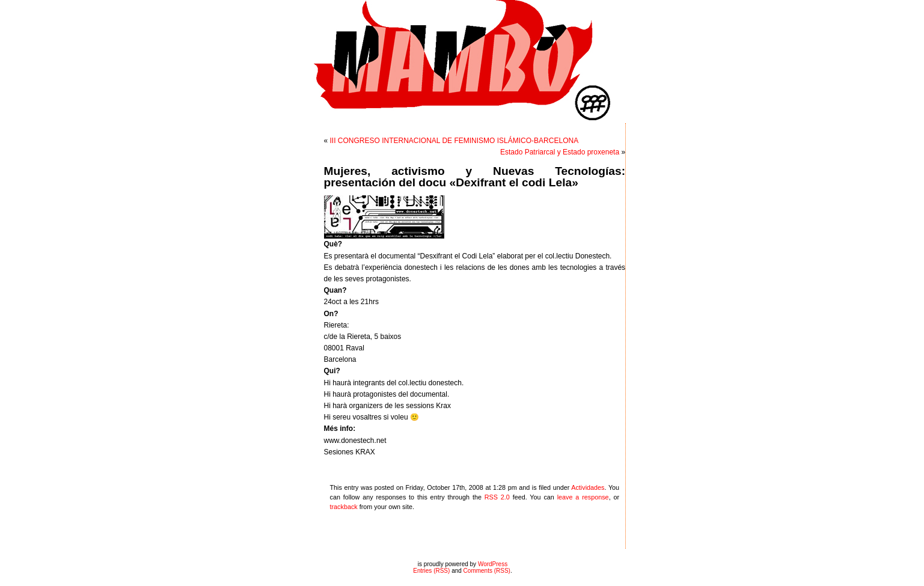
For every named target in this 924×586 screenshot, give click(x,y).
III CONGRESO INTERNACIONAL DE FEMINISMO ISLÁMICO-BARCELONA (454, 141)
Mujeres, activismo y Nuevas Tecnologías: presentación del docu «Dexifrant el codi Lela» (475, 177)
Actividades (588, 487)
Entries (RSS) (431, 571)
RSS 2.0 (497, 497)
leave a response (583, 497)
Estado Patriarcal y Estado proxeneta (560, 152)
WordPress (493, 564)
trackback (344, 507)
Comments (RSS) (487, 571)
